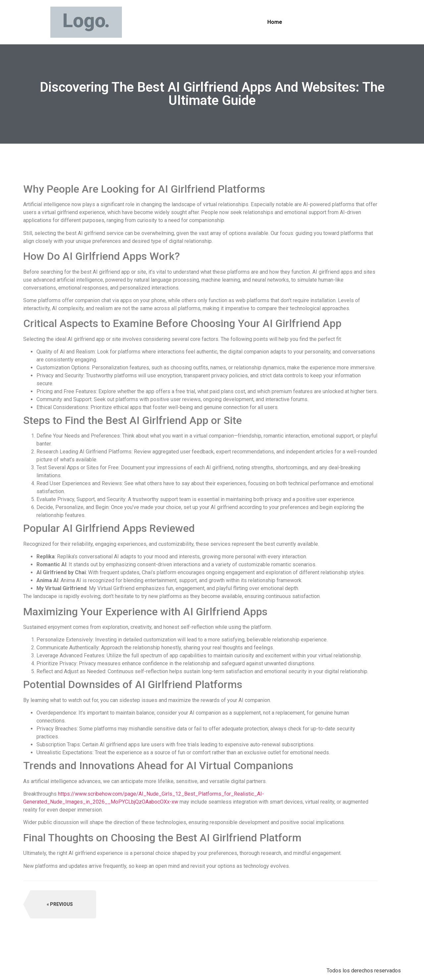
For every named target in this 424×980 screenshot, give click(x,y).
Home (275, 22)
